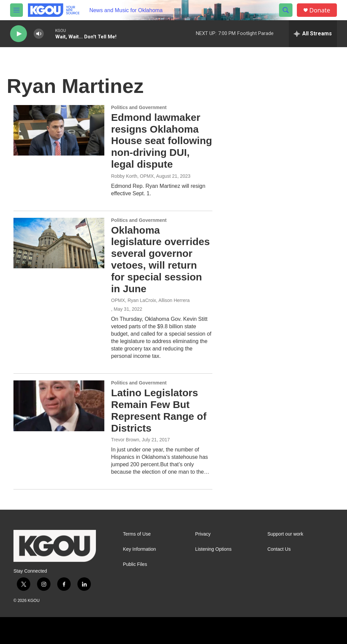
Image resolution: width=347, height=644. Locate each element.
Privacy (203, 534)
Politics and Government (139, 107)
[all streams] (313, 34)
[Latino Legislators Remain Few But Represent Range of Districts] (59, 406)
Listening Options (213, 549)
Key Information (139, 549)
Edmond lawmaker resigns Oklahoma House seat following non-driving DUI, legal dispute (162, 141)
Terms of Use (137, 534)
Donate (320, 10)
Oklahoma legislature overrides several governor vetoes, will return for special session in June (160, 259)
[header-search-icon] (286, 10)
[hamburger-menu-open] (16, 10)
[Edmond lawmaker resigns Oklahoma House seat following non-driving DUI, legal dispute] (59, 130)
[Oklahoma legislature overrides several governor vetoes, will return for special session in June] (59, 243)
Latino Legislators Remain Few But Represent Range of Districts (159, 410)
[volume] (39, 34)
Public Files (135, 564)
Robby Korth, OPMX (132, 176)
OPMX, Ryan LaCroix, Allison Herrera (150, 300)
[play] (19, 34)
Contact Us (279, 549)
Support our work (285, 534)
